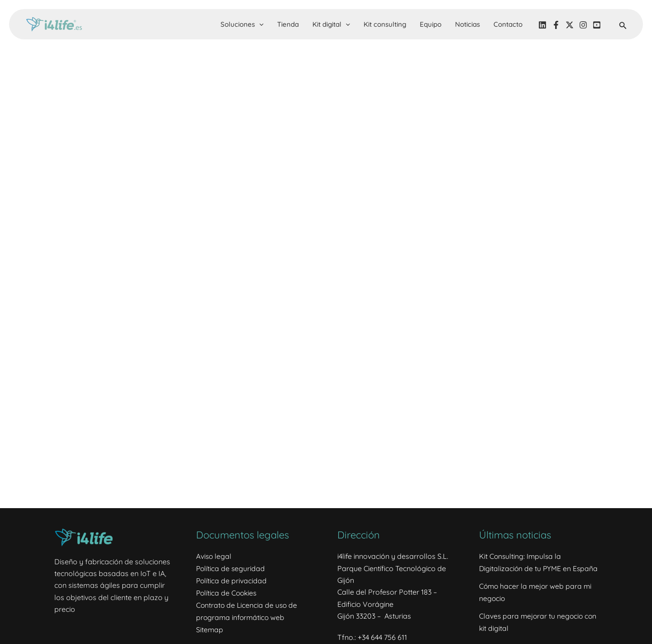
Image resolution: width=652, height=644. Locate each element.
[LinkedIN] (542, 25)
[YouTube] (597, 25)
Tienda (288, 24)
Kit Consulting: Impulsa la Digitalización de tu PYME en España (526, 568)
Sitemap (210, 628)
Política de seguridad (231, 568)
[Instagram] (583, 25)
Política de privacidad (232, 580)
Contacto (508, 24)
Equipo (431, 24)
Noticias (467, 24)
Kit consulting (385, 24)
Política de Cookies (228, 592)
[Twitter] (570, 25)
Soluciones (242, 24)
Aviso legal (214, 556)
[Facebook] (556, 25)
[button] (259, 24)
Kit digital (331, 24)
